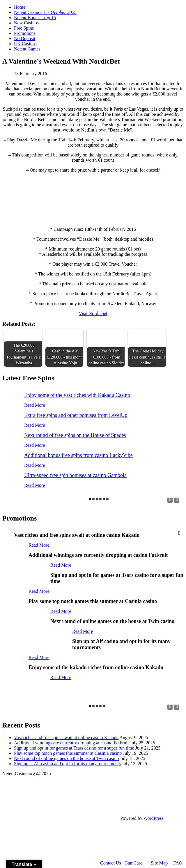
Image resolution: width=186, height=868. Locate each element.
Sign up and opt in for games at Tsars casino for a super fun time (74, 748)
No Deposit (25, 38)
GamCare (133, 863)
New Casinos (26, 23)
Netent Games (27, 49)
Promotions (25, 33)
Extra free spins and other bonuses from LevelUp (76, 415)
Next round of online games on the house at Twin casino (66, 758)
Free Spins (24, 28)
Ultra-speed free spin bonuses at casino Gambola (75, 475)
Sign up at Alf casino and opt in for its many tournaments (67, 764)
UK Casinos (25, 44)
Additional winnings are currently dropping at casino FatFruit (71, 743)
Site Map (159, 863)
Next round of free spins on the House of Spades (75, 435)
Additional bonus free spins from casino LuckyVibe (78, 455)
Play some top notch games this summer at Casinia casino (68, 753)
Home (20, 7)
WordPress (154, 818)
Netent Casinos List (45, 12)
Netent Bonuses (35, 18)
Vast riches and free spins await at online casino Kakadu (66, 738)
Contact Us (111, 863)
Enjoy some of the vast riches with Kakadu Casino (77, 395)
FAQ (178, 863)
